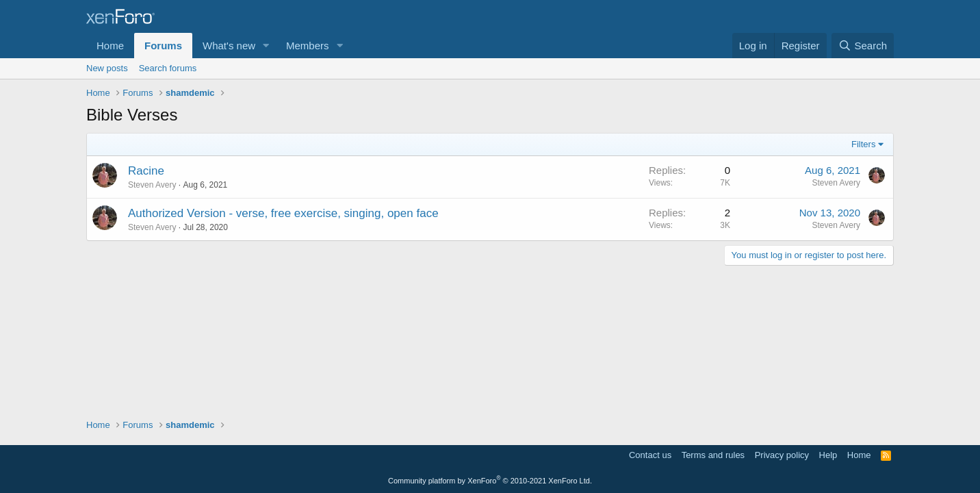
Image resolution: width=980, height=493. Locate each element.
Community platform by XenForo (490, 481)
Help (828, 455)
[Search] (863, 46)
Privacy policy (782, 455)
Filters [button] (863, 144)
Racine (146, 171)
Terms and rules (713, 455)
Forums (163, 46)
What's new (229, 46)
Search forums (168, 68)
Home (110, 46)
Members (308, 46)
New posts (107, 68)
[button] (266, 46)
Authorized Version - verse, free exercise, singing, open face (283, 213)
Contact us (650, 455)
